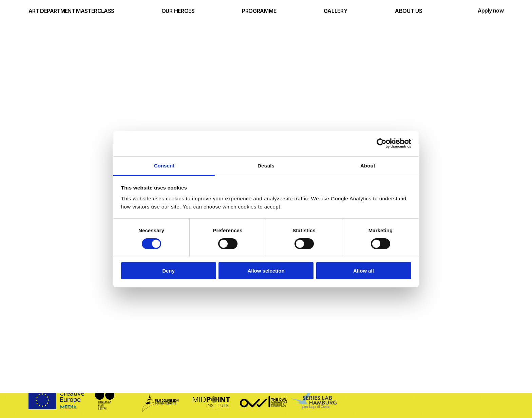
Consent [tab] (164, 165)
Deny (168, 271)
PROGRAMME (259, 11)
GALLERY (336, 11)
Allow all (364, 271)
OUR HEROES (178, 11)
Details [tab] (266, 165)
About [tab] (368, 165)
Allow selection (266, 271)
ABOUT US (408, 11)
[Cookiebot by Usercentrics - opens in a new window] (382, 143)
